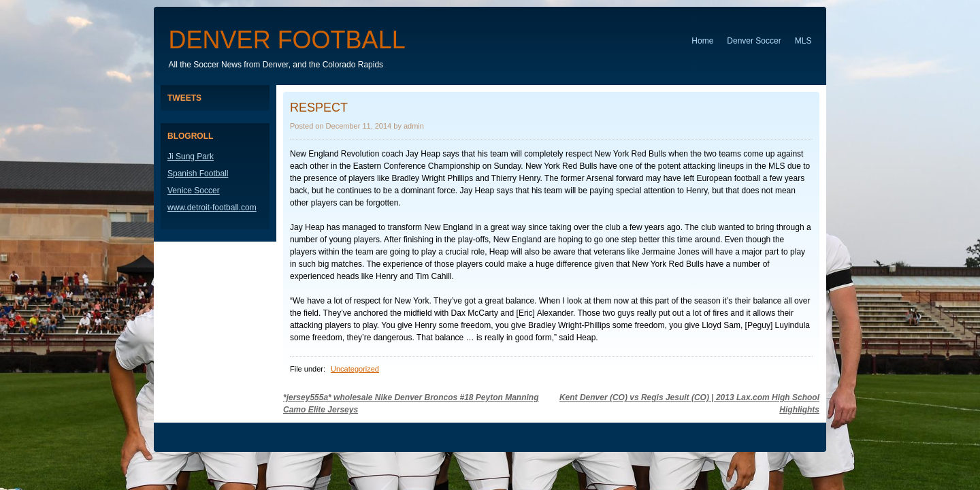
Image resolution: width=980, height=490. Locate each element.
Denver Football (287, 40)
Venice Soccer (194, 191)
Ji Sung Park (191, 157)
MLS (803, 41)
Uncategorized (355, 369)
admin (414, 126)
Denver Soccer (754, 41)
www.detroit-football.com (212, 208)
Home (702, 41)
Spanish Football (198, 174)
